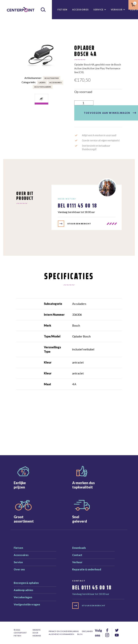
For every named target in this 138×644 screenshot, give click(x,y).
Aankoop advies (23, 590)
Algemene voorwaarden (61, 634)
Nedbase (37, 636)
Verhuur (117, 10)
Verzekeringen (23, 597)
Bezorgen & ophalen (26, 583)
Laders (42, 82)
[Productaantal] (84, 103)
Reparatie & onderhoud (87, 569)
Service (98, 10)
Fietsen (62, 10)
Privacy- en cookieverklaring (64, 631)
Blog (80, 634)
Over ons (19, 569)
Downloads (79, 548)
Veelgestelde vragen (27, 604)
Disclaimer (87, 631)
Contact (77, 555)
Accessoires (80, 10)
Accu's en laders (43, 87)
